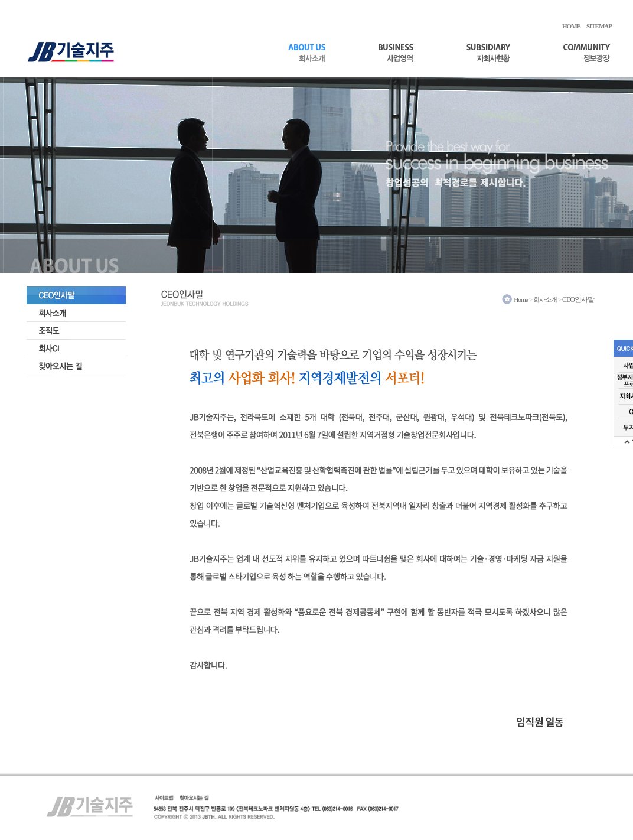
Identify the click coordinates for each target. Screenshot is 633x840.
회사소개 (545, 299)
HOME (571, 26)
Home (521, 299)
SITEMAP (599, 26)
